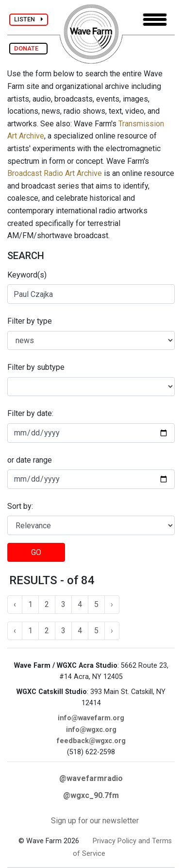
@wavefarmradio (91, 778)
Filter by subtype (36, 367)
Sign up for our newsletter (95, 821)
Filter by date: (30, 413)
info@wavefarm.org (91, 718)
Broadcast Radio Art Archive (55, 173)
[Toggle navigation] (155, 20)
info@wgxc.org (91, 730)
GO (36, 552)
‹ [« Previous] (15, 604)
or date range (30, 460)
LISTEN (29, 19)
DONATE (28, 48)
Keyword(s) (27, 275)
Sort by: (20, 506)
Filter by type (30, 321)
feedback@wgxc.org (91, 741)
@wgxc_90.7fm (91, 795)
